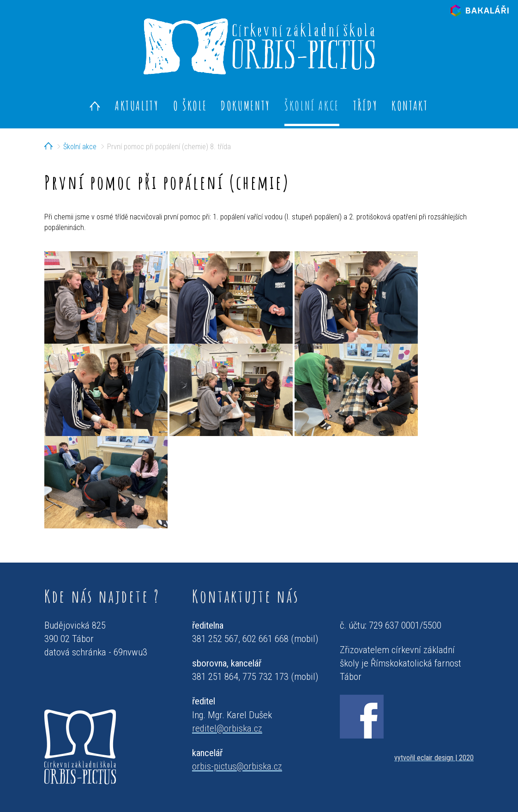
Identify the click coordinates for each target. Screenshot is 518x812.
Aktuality (137, 106)
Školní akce (312, 106)
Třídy (365, 106)
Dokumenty (246, 106)
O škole (190, 106)
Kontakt (410, 106)
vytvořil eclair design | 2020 (434, 758)
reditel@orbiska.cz (227, 728)
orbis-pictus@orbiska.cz (237, 766)
